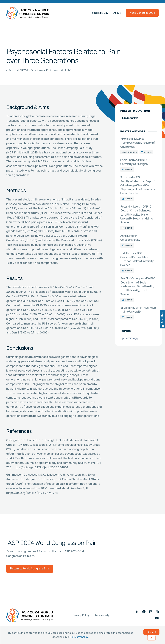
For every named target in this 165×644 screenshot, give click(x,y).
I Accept (151, 632)
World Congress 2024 (142, 13)
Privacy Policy (81, 615)
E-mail (148, 152)
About (117, 13)
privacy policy (80, 637)
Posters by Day (99, 13)
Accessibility (102, 615)
